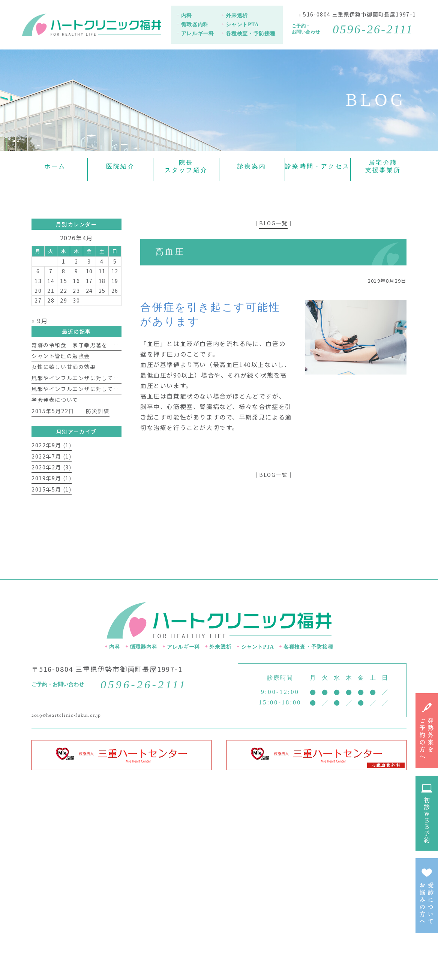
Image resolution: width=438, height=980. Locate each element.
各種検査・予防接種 (250, 34)
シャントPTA (242, 25)
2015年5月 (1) (52, 489)
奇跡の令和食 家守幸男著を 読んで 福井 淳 (99, 345)
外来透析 (237, 16)
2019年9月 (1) (52, 478)
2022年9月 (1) (52, 445)
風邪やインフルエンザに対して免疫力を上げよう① (99, 389)
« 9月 (40, 321)
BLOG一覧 (273, 223)
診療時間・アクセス (317, 166)
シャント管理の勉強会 (61, 356)
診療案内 (252, 166)
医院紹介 (121, 166)
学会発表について (55, 400)
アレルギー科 (198, 34)
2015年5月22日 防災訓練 (70, 411)
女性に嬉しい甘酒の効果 (64, 367)
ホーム (55, 166)
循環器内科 (195, 25)
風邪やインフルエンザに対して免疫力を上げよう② (99, 378)
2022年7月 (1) (52, 456)
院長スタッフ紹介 (186, 166)
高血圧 (170, 252)
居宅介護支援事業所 (383, 166)
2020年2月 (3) (52, 467)
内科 (187, 16)
